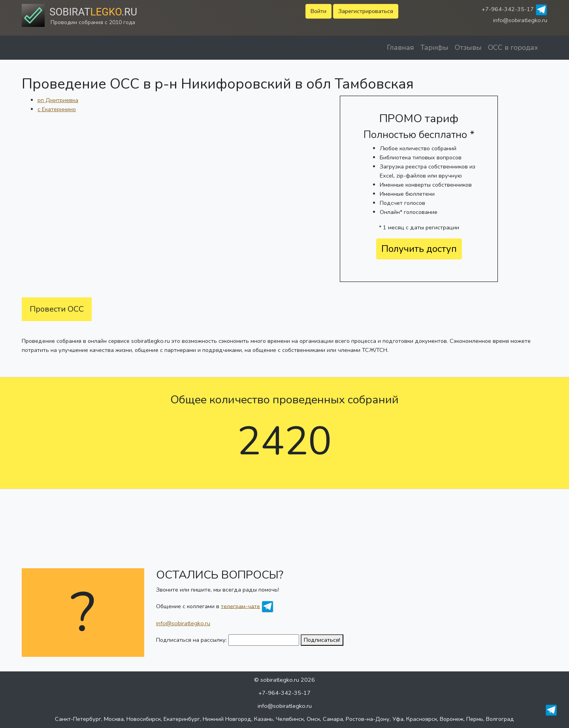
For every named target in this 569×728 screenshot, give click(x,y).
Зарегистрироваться (366, 11)
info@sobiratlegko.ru (520, 20)
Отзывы (468, 47)
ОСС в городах (513, 47)
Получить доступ (419, 249)
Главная (400, 47)
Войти (318, 11)
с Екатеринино (57, 109)
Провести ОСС (57, 309)
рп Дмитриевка (58, 100)
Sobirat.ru (93, 12)
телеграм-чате (240, 606)
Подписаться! (322, 640)
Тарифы (434, 47)
